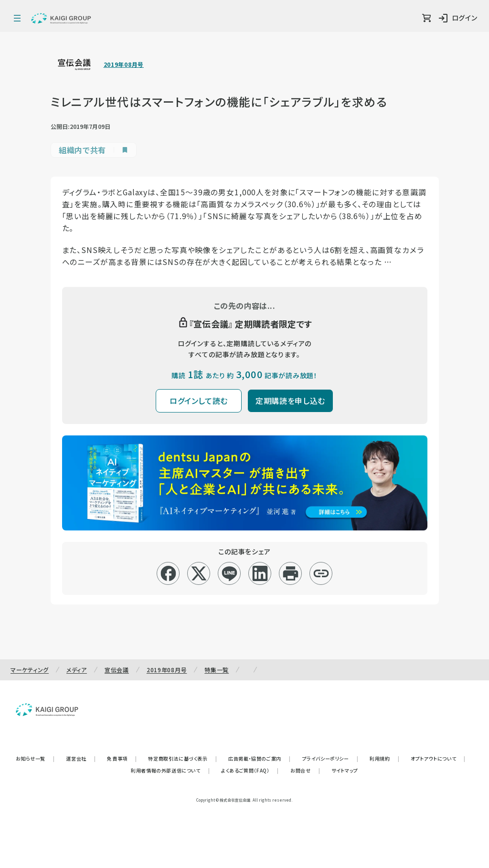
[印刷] (291, 573)
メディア (77, 670)
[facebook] (168, 573)
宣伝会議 (117, 670)
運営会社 (81, 758)
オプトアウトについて (438, 758)
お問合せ (305, 770)
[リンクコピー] (321, 573)
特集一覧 (217, 670)
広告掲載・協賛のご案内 (259, 758)
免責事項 (122, 758)
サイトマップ (345, 770)
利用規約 (384, 758)
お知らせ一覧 (35, 758)
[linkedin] (260, 573)
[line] (229, 573)
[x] (199, 573)
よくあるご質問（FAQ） (250, 770)
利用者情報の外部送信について (170, 770)
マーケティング (30, 670)
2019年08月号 (124, 64)
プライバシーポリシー (330, 758)
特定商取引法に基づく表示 (182, 758)
